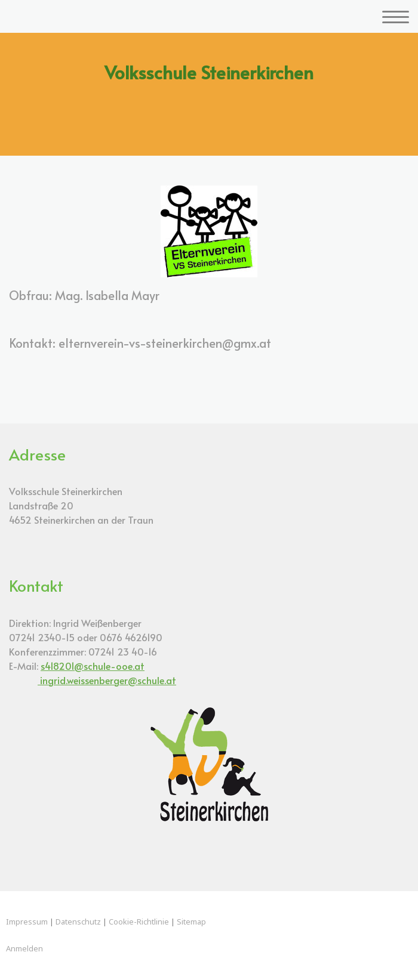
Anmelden (24, 948)
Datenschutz (78, 922)
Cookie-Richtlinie (139, 922)
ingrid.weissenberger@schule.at (107, 680)
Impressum (27, 922)
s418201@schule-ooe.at (93, 666)
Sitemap (191, 922)
